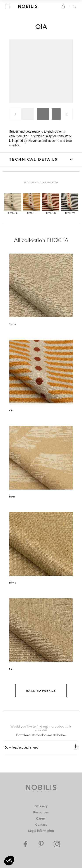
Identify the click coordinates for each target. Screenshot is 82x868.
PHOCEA (57, 240)
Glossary (41, 806)
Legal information (41, 831)
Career (41, 818)
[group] (28, 114)
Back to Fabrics (41, 691)
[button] (9, 861)
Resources (41, 812)
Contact (41, 825)
